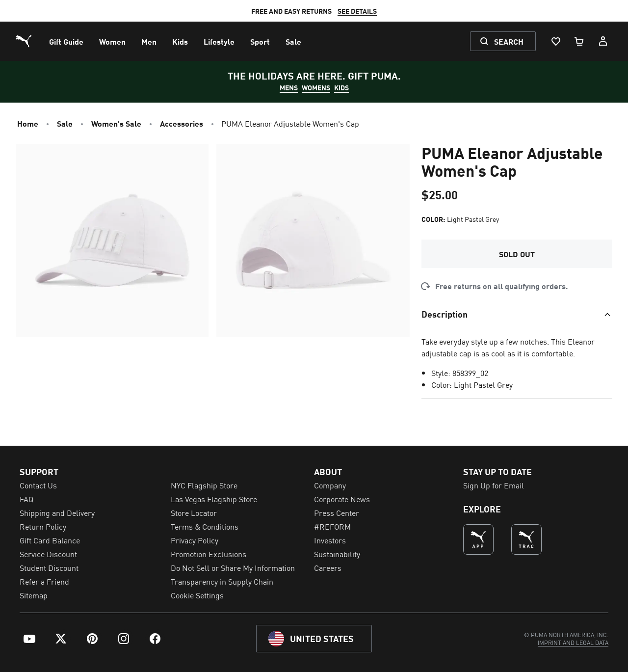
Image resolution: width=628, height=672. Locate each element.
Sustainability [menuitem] (337, 554)
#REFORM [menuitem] (332, 526)
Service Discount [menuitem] (48, 554)
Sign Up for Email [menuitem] (494, 485)
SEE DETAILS (357, 11)
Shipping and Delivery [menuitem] (57, 512)
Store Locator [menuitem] (194, 512)
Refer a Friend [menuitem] (44, 581)
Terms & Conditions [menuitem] (205, 526)
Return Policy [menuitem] (43, 526)
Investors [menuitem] (330, 540)
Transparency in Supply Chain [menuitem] (222, 581)
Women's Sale (116, 123)
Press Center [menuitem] (337, 512)
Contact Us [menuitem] (38, 485)
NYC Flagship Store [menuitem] (204, 485)
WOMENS (316, 87)
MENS (289, 87)
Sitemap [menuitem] (34, 595)
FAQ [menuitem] (26, 499)
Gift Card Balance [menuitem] (50, 540)
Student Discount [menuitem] (49, 567)
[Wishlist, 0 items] (555, 41)
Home (28, 123)
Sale (65, 123)
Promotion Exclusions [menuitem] (209, 554)
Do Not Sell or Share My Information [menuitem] (233, 567)
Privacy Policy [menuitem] (195, 540)
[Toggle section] (517, 314)
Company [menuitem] (330, 485)
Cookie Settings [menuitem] (197, 595)
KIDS (341, 87)
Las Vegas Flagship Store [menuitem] (214, 499)
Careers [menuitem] (328, 567)
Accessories (182, 123)
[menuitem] (66, 41)
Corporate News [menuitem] (342, 499)
